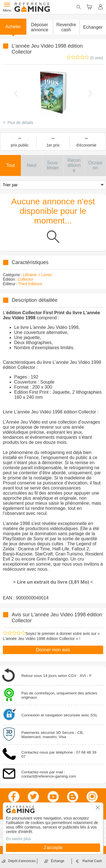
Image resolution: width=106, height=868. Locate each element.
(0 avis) (97, 58)
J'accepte (53, 848)
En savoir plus (18, 839)
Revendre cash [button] (66, 27)
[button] (39, 27)
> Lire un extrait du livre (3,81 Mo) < (53, 582)
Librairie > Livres (37, 275)
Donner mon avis (53, 650)
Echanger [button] (93, 27)
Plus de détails (20, 123)
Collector (26, 279)
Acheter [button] (13, 27)
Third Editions (30, 284)
